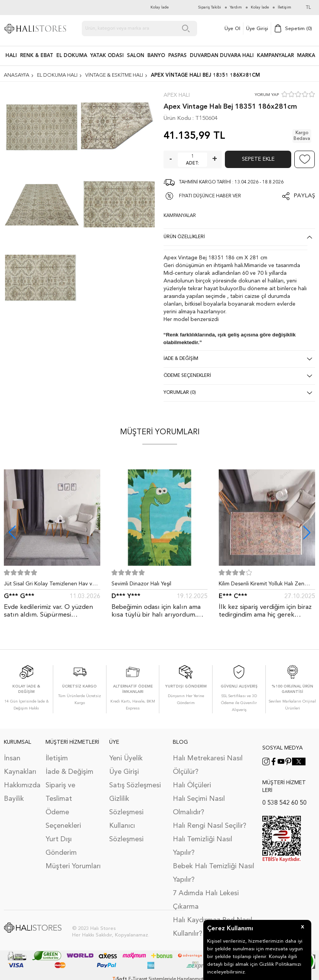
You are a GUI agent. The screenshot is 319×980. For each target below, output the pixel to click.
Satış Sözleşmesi (135, 785)
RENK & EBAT (37, 56)
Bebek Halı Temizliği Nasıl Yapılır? (214, 873)
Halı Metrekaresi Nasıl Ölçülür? (208, 765)
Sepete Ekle (258, 159)
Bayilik (14, 799)
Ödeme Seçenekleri (63, 819)
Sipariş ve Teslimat (60, 792)
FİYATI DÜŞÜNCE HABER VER (210, 196)
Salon (136, 56)
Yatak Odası (107, 56)
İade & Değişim (69, 772)
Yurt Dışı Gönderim (61, 846)
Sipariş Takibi (210, 7)
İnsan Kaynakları (20, 765)
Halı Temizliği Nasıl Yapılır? (203, 846)
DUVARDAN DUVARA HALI (222, 56)
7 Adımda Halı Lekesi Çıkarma (206, 900)
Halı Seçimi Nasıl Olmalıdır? (199, 806)
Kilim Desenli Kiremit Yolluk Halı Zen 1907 (262, 585)
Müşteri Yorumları (73, 866)
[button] (307, 532)
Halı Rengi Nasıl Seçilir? (209, 826)
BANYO (156, 56)
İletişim (57, 758)
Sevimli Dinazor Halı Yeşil (141, 584)
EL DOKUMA (72, 56)
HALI (11, 56)
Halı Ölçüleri (192, 785)
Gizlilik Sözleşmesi (126, 806)
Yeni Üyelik (126, 758)
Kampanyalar (275, 56)
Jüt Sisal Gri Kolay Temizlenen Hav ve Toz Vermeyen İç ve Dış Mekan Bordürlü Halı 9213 (50, 585)
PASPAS (177, 56)
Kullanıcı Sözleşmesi (126, 833)
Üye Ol (232, 29)
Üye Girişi (257, 29)
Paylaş (304, 196)
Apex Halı (177, 95)
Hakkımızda (21, 785)
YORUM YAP (267, 95)
